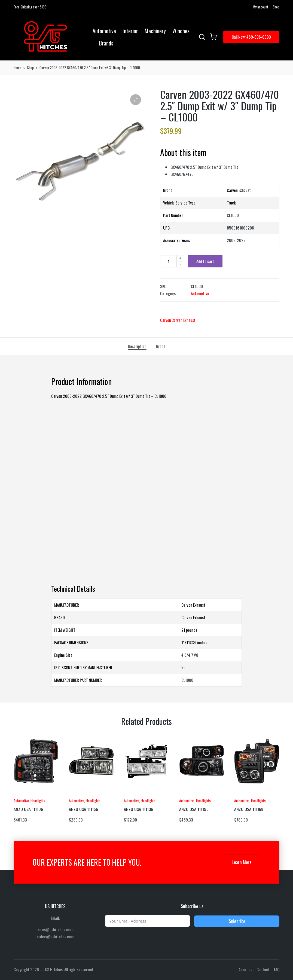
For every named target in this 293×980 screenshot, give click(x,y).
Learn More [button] (242, 862)
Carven (166, 320)
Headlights (38, 800)
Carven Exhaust (184, 320)
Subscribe (237, 921)
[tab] (137, 346)
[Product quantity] (168, 261)
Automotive (200, 293)
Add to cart (205, 261)
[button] (251, 37)
